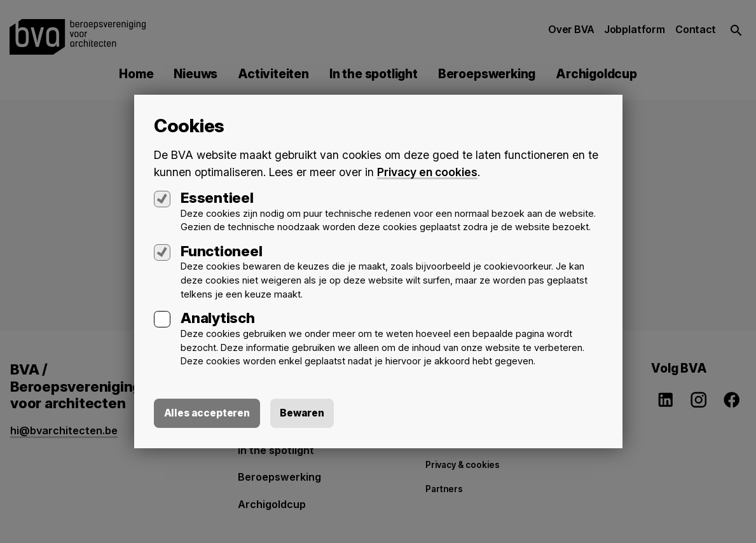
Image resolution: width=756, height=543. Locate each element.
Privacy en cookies (428, 171)
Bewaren (304, 413)
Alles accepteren (208, 413)
